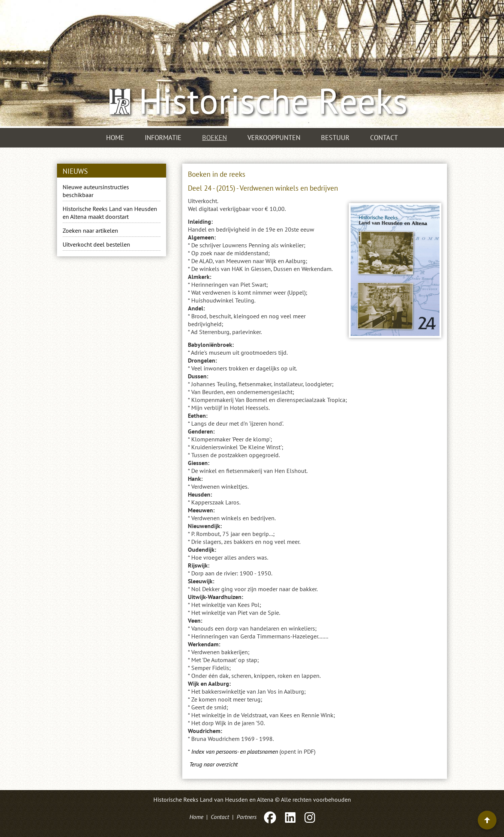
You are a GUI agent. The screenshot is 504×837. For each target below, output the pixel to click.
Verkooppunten (274, 138)
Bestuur (335, 138)
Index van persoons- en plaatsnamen (235, 751)
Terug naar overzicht (214, 764)
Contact (384, 138)
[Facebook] (270, 817)
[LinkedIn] (290, 817)
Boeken (214, 138)
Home (115, 138)
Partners (247, 817)
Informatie (163, 138)
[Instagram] (309, 817)
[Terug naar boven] (487, 820)
